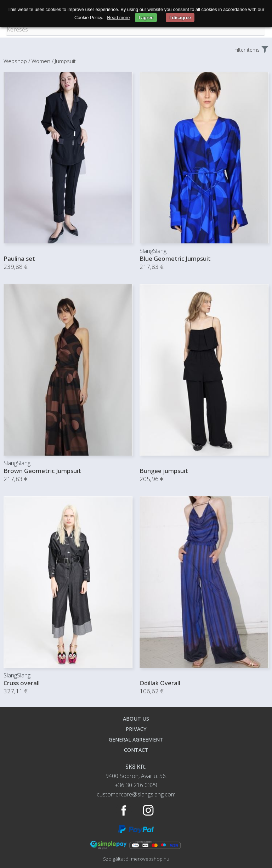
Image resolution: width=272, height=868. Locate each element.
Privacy (136, 729)
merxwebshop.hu (150, 859)
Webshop (15, 61)
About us (136, 719)
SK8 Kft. (136, 767)
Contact (136, 750)
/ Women (39, 61)
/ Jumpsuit (64, 61)
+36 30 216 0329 (136, 785)
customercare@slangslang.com (136, 794)
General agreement (136, 740)
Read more (118, 18)
